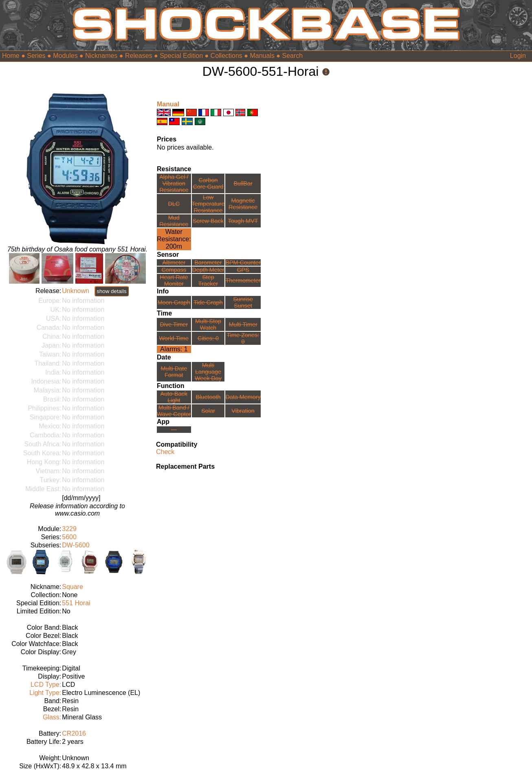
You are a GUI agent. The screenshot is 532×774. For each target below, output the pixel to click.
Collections (226, 56)
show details (111, 291)
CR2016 (74, 733)
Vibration (243, 411)
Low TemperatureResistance (208, 204)
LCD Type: (46, 685)
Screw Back (208, 221)
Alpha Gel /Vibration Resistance (174, 183)
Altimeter (174, 262)
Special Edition (181, 56)
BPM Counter (243, 262)
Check (165, 452)
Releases (139, 56)
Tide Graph (208, 302)
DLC (174, 204)
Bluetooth (208, 397)
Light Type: (45, 693)
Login (518, 56)
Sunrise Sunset (243, 302)
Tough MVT (243, 221)
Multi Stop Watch (208, 324)
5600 (69, 537)
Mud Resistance (174, 221)
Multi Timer (243, 324)
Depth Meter (208, 270)
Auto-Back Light (174, 397)
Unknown (76, 291)
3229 (69, 529)
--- (174, 430)
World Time (174, 338)
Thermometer (243, 280)
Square (73, 587)
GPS (243, 270)
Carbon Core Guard (208, 183)
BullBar (243, 183)
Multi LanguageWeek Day (208, 372)
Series (36, 56)
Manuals (262, 56)
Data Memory (243, 397)
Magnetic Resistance (243, 204)
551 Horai (76, 603)
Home (11, 56)
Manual (168, 104)
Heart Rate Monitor (174, 280)
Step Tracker (208, 280)
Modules (65, 56)
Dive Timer (174, 324)
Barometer (208, 262)
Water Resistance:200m (174, 239)
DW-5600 (76, 545)
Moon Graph (174, 302)
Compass (174, 270)
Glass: (52, 717)
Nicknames (101, 56)
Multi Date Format (174, 372)
